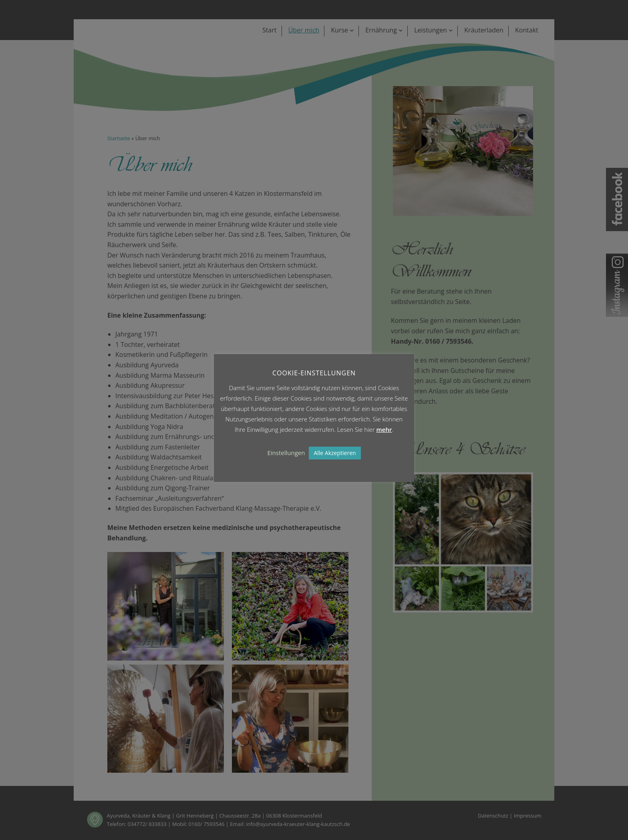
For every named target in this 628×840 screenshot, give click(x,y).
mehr (384, 429)
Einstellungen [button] (286, 453)
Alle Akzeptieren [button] (335, 453)
